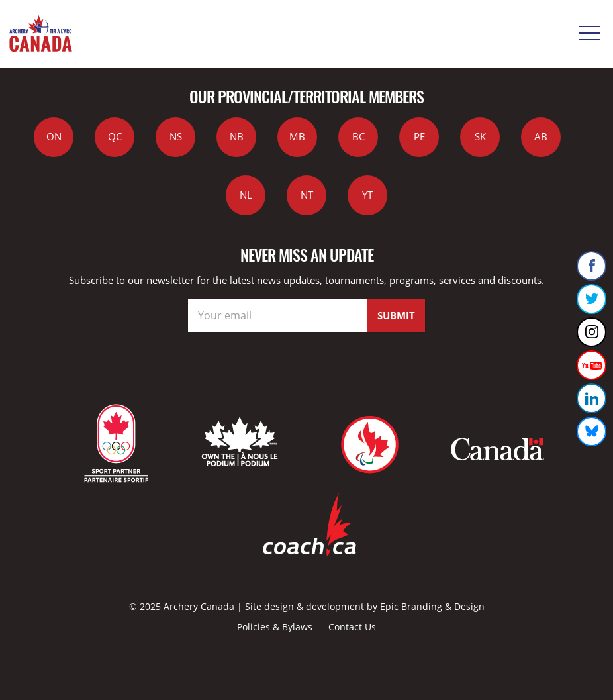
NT (307, 195)
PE (419, 136)
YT (367, 195)
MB (297, 136)
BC (358, 136)
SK (480, 136)
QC (115, 136)
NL (246, 195)
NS (176, 136)
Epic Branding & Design (432, 606)
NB (237, 136)
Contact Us (352, 627)
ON (54, 136)
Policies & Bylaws (275, 627)
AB (541, 136)
